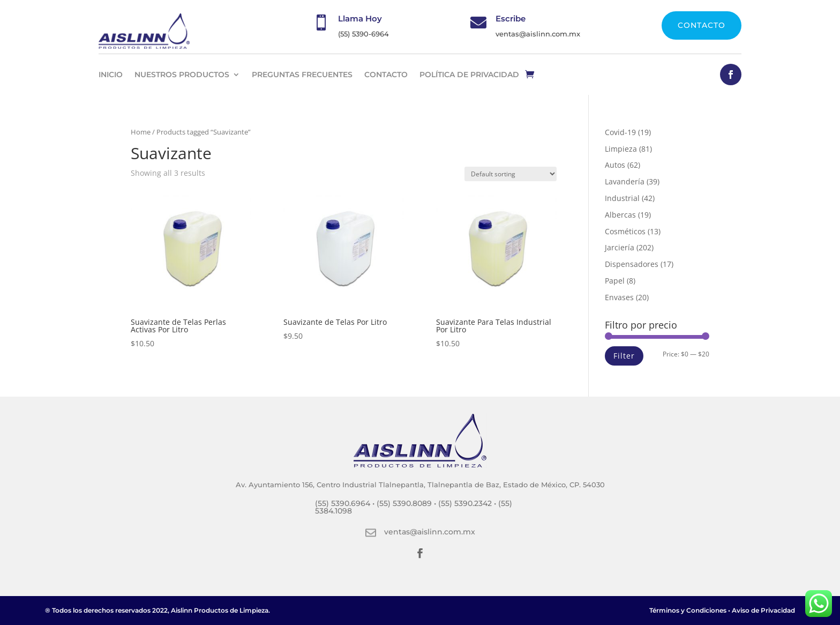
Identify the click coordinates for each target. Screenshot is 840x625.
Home (141, 132)
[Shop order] (511, 174)
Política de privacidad (469, 75)
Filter (624, 356)
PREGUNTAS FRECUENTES (302, 75)
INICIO (111, 75)
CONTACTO (702, 25)
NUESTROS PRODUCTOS (182, 75)
